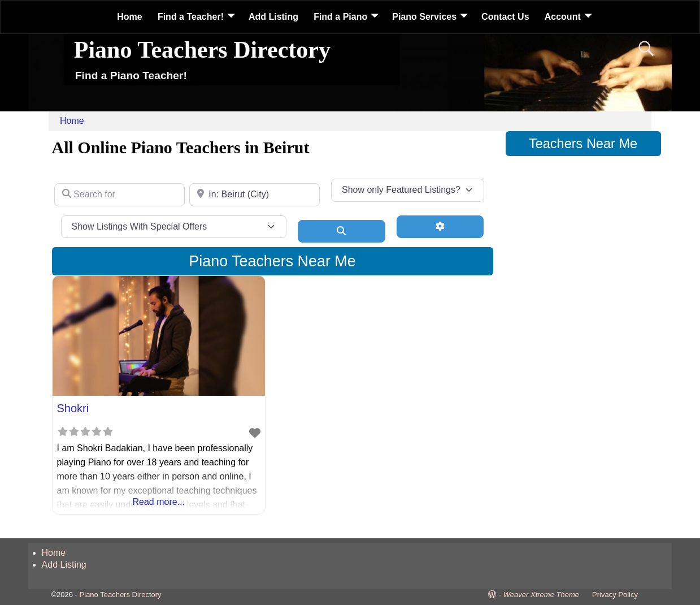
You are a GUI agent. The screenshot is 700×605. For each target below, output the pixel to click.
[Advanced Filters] (440, 227)
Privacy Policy (615, 595)
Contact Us (505, 17)
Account (563, 17)
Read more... (159, 502)
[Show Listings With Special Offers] (174, 227)
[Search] (342, 231)
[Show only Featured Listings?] (408, 190)
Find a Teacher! (191, 17)
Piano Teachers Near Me (272, 261)
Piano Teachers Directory (202, 50)
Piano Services (424, 17)
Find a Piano (340, 17)
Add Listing (273, 17)
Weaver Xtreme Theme (541, 595)
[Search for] (119, 195)
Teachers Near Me (583, 144)
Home (129, 17)
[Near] (255, 195)
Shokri (73, 408)
